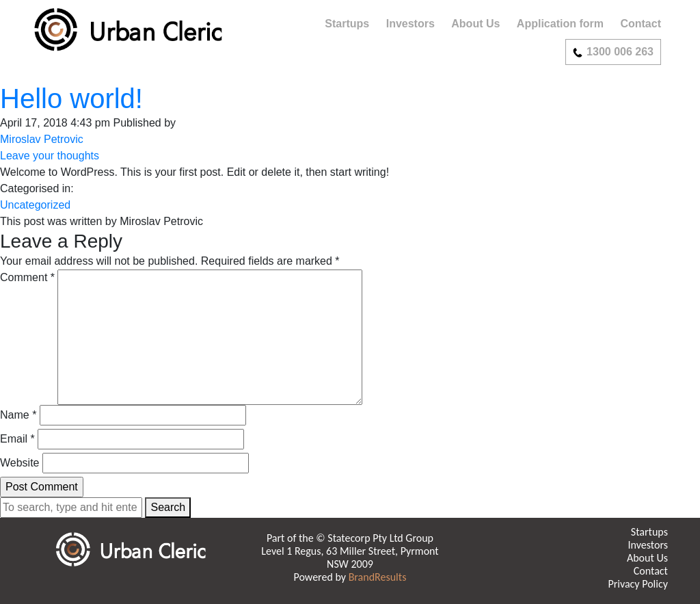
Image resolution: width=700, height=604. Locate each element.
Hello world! (71, 99)
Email (17, 439)
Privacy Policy (638, 584)
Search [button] (168, 507)
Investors (410, 24)
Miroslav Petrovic (42, 139)
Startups (347, 24)
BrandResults (378, 577)
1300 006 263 (613, 52)
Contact (641, 24)
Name (18, 415)
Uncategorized (35, 205)
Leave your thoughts (50, 156)
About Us (475, 24)
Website (20, 463)
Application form (560, 24)
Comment (27, 277)
